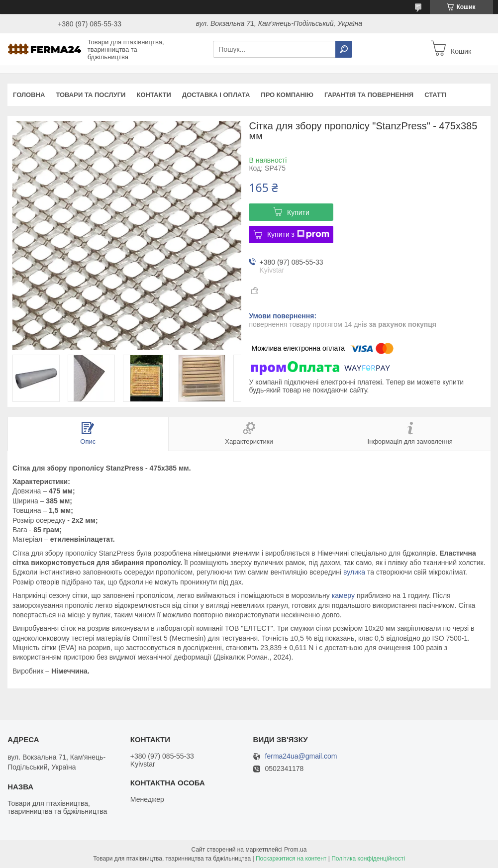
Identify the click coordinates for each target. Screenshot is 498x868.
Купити (298, 212)
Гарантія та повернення (369, 95)
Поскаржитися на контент (291, 859)
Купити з (298, 234)
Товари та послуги (91, 95)
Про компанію (287, 95)
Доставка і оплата (216, 95)
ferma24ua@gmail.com (301, 756)
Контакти (154, 95)
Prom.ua (295, 850)
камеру (343, 595)
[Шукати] (344, 49)
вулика (354, 572)
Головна (29, 95)
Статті (435, 95)
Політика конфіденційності (368, 859)
